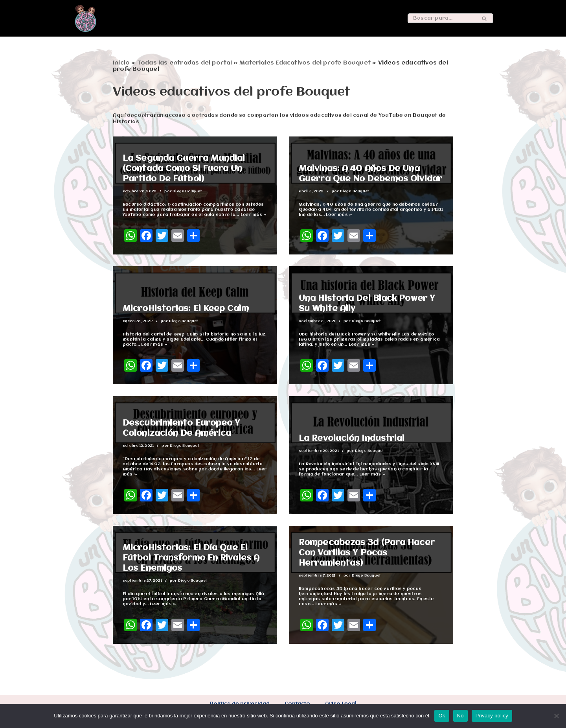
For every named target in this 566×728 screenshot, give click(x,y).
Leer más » (254, 215)
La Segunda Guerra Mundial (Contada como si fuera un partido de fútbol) (184, 169)
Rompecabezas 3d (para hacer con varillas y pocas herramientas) (367, 553)
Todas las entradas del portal (185, 63)
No (460, 716)
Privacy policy (492, 716)
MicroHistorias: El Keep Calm (186, 309)
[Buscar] (442, 18)
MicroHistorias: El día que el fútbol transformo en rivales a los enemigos (191, 558)
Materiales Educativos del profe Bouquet (305, 63)
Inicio (121, 63)
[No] (556, 716)
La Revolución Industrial (352, 439)
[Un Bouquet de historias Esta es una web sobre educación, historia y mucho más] (85, 18)
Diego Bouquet (187, 191)
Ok (442, 716)
